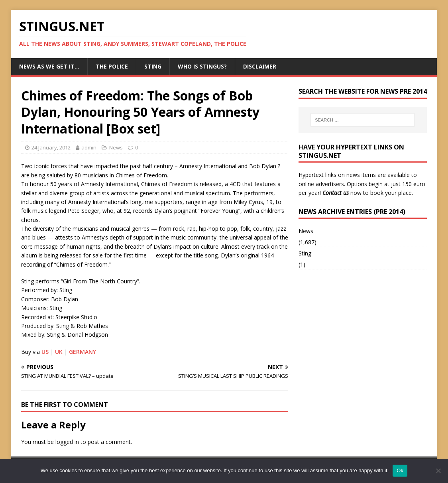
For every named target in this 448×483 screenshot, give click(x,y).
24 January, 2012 (51, 147)
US (45, 352)
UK (59, 352)
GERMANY (83, 352)
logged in (67, 442)
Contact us (336, 193)
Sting (153, 66)
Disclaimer (260, 66)
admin (89, 147)
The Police (112, 66)
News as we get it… (49, 66)
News (116, 147)
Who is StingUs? (202, 66)
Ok (400, 470)
